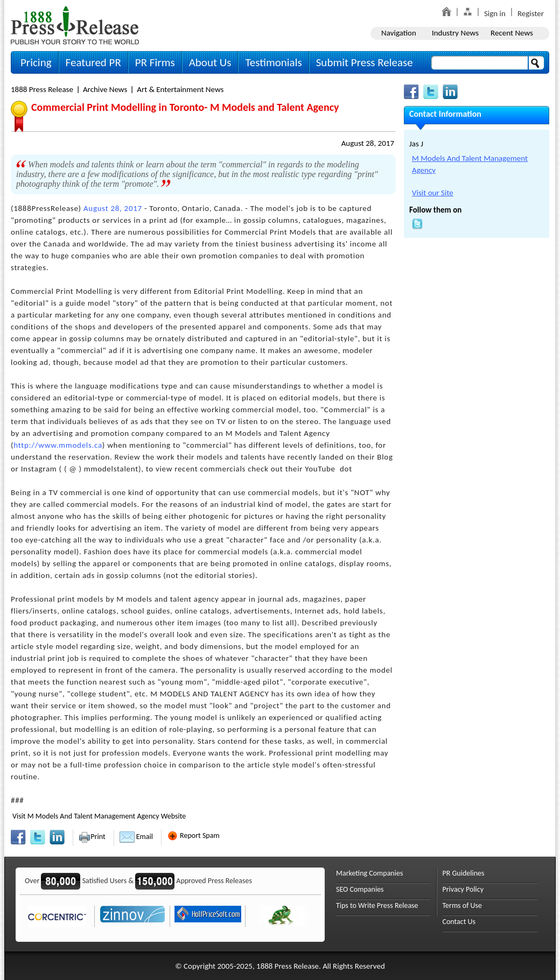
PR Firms (155, 62)
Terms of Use (463, 905)
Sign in (495, 13)
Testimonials (273, 62)
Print (92, 837)
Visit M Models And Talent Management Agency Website (99, 816)
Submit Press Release (365, 62)
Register (531, 13)
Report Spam (193, 836)
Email (136, 837)
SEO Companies (360, 889)
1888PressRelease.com (75, 25)
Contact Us (459, 922)
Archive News (105, 89)
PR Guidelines (464, 873)
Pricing (36, 62)
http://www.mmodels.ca (58, 445)
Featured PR (93, 62)
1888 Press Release (42, 89)
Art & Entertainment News (180, 89)
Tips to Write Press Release (377, 905)
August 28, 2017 (368, 143)
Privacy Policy (463, 889)
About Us (210, 62)
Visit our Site (433, 193)
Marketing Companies (369, 873)
